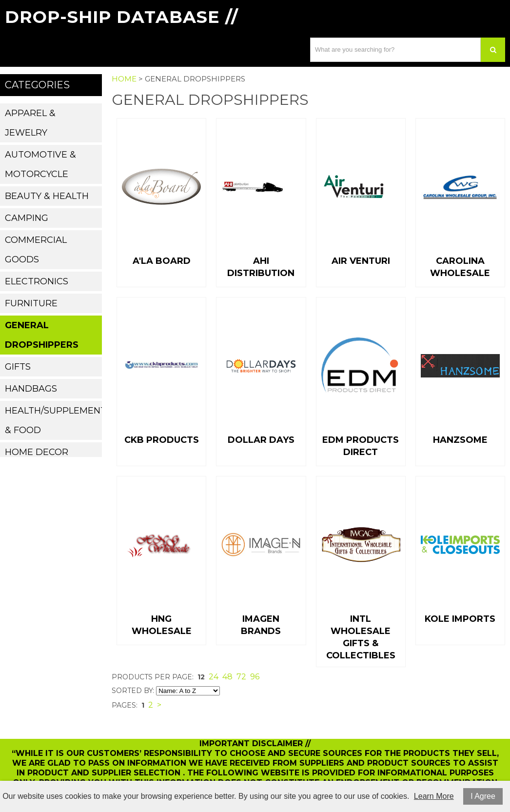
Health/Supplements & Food (53, 420)
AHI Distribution (261, 267)
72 (241, 677)
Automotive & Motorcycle (40, 164)
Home (124, 79)
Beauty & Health (47, 196)
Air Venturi (361, 261)
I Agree (483, 796)
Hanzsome (460, 440)
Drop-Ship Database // (122, 17)
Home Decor (37, 452)
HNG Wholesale (162, 625)
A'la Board (162, 261)
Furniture (31, 303)
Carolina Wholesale (460, 267)
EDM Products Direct (361, 446)
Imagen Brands (261, 625)
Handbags (31, 389)
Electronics (37, 281)
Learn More (434, 796)
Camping (27, 218)
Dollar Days (261, 440)
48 (227, 677)
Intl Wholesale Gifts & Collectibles (361, 637)
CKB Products (162, 440)
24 (214, 677)
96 (255, 677)
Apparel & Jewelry (30, 123)
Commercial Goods (36, 250)
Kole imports (460, 619)
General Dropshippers (42, 335)
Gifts (18, 367)
